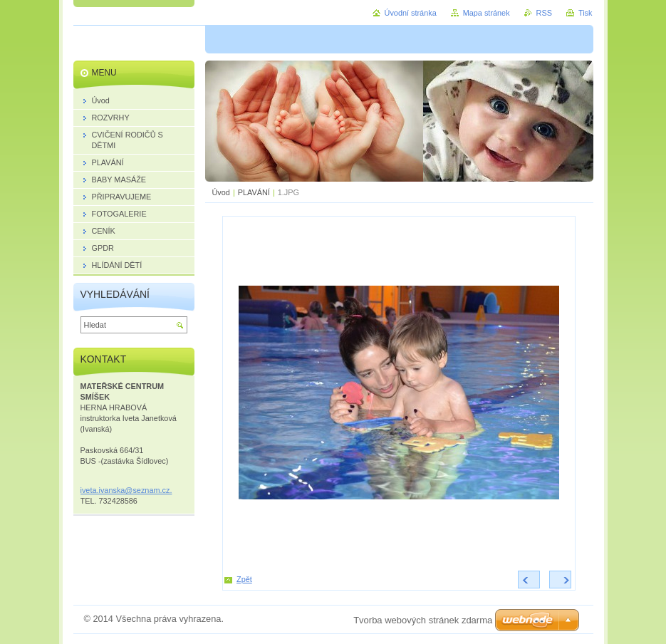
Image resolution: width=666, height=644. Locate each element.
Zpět (244, 579)
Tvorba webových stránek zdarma (423, 620)
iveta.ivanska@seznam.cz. (126, 490)
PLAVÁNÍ (254, 192)
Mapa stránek (487, 13)
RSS (544, 13)
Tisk (586, 13)
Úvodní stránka (411, 13)
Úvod (221, 192)
